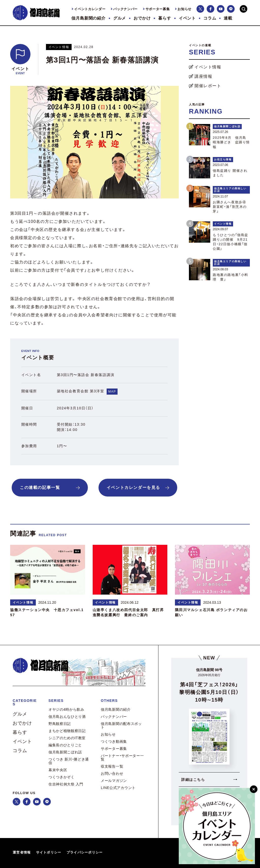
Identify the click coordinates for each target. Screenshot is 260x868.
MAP (112, 392)
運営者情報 (22, 852)
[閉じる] (254, 789)
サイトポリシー (49, 852)
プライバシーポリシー (85, 852)
